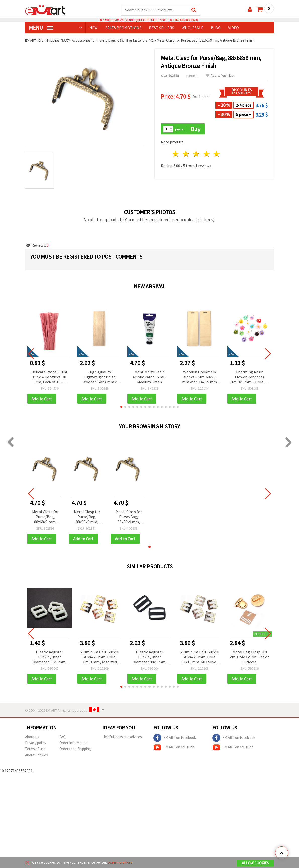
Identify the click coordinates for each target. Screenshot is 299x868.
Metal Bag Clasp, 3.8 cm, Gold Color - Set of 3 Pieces (250, 658)
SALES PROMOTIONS (123, 28)
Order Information (73, 744)
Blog (216, 28)
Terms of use (35, 750)
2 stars (186, 155)
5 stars (217, 155)
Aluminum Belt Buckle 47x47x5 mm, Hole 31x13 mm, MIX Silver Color (200, 658)
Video (234, 28)
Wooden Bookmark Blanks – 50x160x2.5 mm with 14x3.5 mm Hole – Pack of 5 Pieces (200, 378)
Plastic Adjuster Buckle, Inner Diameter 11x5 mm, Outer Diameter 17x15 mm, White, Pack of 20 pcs (49, 658)
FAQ (62, 738)
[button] (121, 408)
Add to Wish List (220, 76)
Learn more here (121, 863)
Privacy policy (36, 744)
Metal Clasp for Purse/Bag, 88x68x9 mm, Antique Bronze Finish (45, 518)
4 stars (207, 155)
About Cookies (37, 756)
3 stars (196, 155)
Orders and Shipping (75, 750)
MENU (41, 28)
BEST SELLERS (162, 28)
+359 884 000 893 (184, 20)
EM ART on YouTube (174, 749)
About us (32, 738)
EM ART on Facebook (175, 739)
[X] (27, 863)
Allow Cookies (255, 863)
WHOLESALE (192, 28)
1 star (176, 155)
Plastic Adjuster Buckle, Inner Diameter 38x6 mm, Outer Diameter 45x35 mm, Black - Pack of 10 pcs (149, 658)
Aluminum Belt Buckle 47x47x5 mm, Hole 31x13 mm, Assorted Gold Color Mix (100, 658)
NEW (94, 28)
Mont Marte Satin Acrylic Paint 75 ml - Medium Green (150, 377)
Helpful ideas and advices (122, 738)
